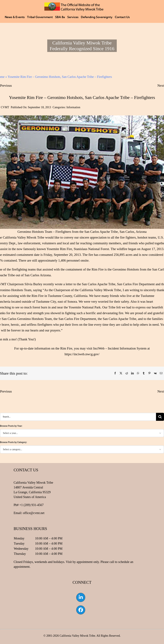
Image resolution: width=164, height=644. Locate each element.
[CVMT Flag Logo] (74, 4)
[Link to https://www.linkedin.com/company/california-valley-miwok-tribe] (81, 597)
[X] (121, 373)
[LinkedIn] (132, 373)
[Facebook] (115, 373)
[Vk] (155, 373)
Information (73, 107)
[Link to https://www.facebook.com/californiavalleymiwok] (81, 610)
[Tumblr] (144, 373)
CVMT (5, 107)
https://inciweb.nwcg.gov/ (82, 354)
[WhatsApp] (138, 373)
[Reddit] (127, 373)
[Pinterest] (149, 373)
